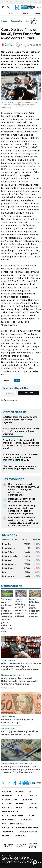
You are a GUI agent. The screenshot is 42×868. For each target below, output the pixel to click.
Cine (27, 21)
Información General (13, 816)
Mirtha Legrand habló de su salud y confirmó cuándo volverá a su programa (21, 431)
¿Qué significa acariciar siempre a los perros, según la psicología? (20, 467)
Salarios (38, 2)
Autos (32, 816)
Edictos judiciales (28, 832)
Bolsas (15, 539)
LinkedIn (20, 783)
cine (8, 275)
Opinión (20, 804)
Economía (24, 13)
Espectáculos (16, 21)
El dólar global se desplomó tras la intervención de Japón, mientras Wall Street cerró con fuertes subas (21, 769)
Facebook (9, 783)
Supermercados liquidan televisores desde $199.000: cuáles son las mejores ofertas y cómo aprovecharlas (23, 489)
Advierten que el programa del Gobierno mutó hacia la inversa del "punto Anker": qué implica (19, 681)
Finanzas (21, 796)
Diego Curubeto (9, 45)
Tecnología (27, 820)
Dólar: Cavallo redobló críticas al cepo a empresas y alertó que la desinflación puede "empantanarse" (21, 666)
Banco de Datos (10, 800)
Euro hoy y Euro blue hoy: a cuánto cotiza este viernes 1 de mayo (19, 733)
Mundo (20, 808)
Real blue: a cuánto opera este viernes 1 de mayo (17, 721)
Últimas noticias (24, 792)
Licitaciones (20, 836)
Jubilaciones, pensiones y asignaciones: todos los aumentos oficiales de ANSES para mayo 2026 (22, 509)
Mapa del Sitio (17, 824)
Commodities (25, 539)
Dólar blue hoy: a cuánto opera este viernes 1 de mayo (35, 609)
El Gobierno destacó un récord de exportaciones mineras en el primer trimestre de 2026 (20, 457)
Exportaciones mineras (23, 2)
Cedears (37, 539)
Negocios (7, 804)
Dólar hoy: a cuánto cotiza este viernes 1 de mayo (22, 500)
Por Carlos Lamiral (7, 688)
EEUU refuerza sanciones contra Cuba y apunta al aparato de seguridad (20, 420)
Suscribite (29, 393)
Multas (6, 836)
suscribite (31, 7)
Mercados (28, 800)
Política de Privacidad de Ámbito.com (21, 828)
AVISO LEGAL (8, 832)
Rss (4, 824)
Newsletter (35, 783)
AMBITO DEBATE (33, 845)
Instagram (14, 783)
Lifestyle (33, 804)
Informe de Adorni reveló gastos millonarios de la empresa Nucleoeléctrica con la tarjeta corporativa (24, 522)
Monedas (6, 539)
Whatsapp (33, 783)
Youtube (26, 783)
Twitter (3, 783)
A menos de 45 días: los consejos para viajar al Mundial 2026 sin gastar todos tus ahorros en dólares (7, 617)
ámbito (4, 21)
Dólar (11, 13)
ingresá (39, 7)
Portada (7, 792)
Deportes (33, 808)
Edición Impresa (10, 812)
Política (34, 796)
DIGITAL (9, 845)
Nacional (7, 808)
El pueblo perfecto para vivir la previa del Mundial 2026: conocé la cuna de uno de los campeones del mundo (21, 444)
